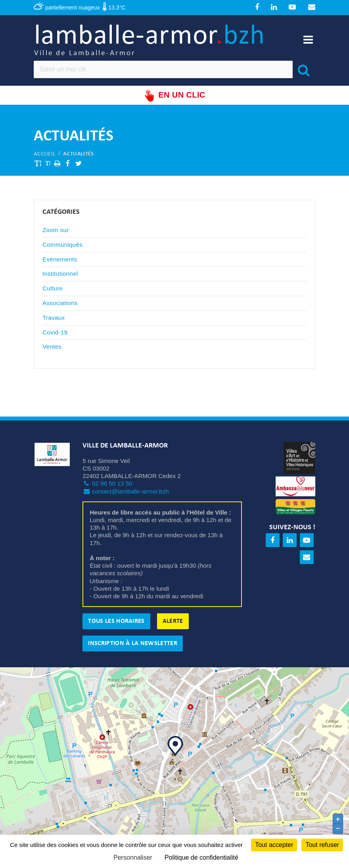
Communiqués (62, 245)
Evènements (60, 260)
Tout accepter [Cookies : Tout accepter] (274, 845)
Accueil (44, 155)
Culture (53, 289)
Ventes (52, 347)
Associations (60, 303)
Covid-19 (55, 333)
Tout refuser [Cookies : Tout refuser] (322, 845)
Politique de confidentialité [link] (201, 857)
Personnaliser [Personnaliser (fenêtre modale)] (133, 857)
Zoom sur (56, 230)
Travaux (54, 318)
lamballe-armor (152, 41)
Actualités (78, 155)
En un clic (174, 96)
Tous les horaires (116, 622)
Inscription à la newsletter (133, 644)
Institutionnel (60, 274)
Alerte (173, 622)
